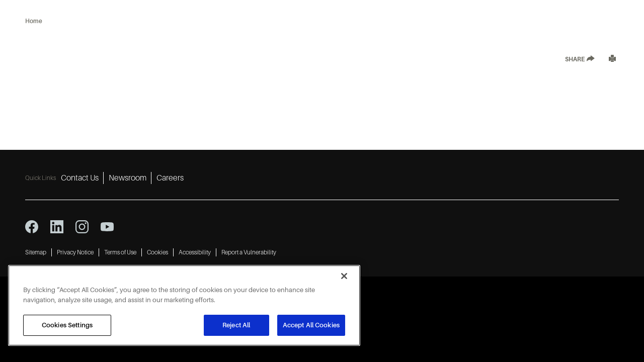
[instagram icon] (82, 227)
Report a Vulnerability (249, 252)
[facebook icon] (32, 227)
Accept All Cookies (311, 325)
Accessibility (195, 252)
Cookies (157, 252)
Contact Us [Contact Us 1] (80, 178)
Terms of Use (120, 252)
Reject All (236, 325)
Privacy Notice (75, 252)
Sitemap (36, 252)
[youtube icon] (107, 227)
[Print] (612, 60)
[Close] (344, 276)
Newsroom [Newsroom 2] (128, 178)
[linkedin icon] (57, 227)
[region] (184, 305)
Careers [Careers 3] (170, 178)
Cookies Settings (67, 325)
